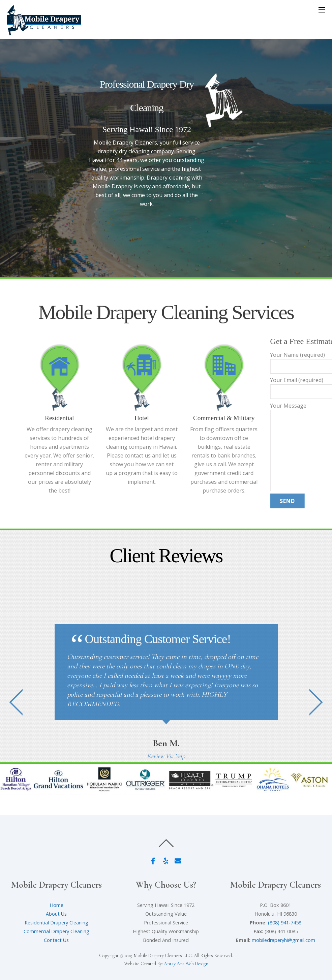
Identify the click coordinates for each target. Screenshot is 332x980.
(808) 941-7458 (285, 923)
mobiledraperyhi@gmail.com (283, 940)
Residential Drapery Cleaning (56, 923)
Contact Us (56, 940)
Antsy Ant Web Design (186, 964)
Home (56, 905)
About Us (56, 914)
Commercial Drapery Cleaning (56, 931)
